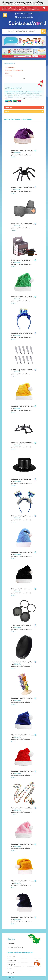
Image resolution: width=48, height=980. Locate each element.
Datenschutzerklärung (15, 947)
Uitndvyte (17, 153)
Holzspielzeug (12, 973)
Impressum (11, 943)
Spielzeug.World (10, 63)
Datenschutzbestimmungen (32, 4)
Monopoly (11, 977)
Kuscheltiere (12, 961)
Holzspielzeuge (10, 67)
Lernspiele (11, 965)
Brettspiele (11, 956)
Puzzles (10, 969)
